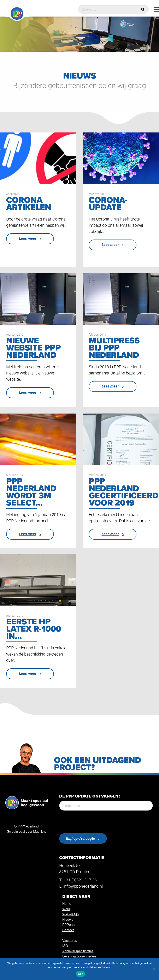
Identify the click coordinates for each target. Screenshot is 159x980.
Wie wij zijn (70, 914)
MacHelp (40, 831)
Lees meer (28, 238)
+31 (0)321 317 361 (81, 880)
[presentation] (91, 822)
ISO (65, 946)
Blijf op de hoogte (81, 838)
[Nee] (154, 969)
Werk (66, 909)
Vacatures (70, 941)
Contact (68, 930)
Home (67, 904)
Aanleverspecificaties (78, 951)
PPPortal (69, 925)
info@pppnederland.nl (83, 886)
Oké (81, 974)
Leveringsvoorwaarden (79, 956)
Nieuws (68, 920)
